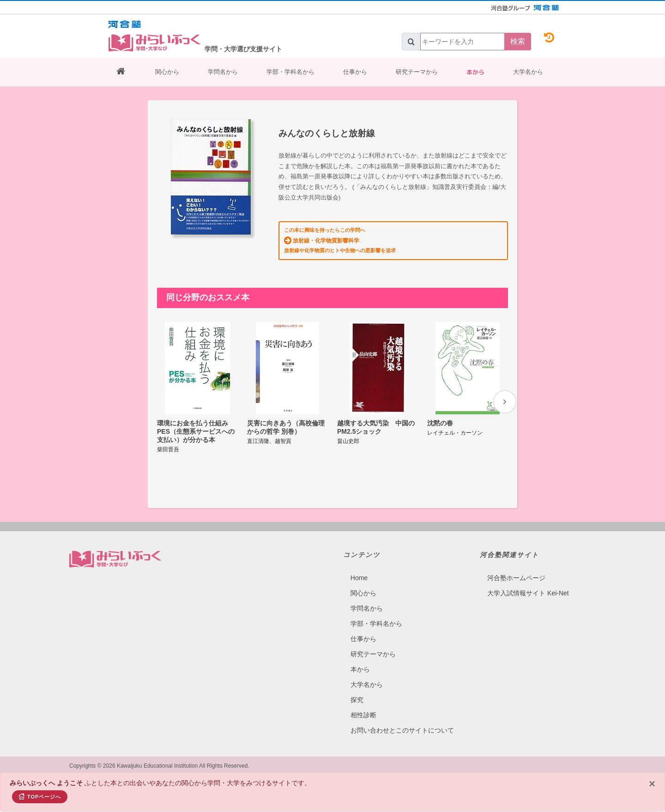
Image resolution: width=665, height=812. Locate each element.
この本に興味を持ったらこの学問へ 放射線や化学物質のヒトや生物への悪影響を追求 (340, 240)
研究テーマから (417, 72)
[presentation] (505, 402)
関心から (167, 72)
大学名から (528, 72)
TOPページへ (40, 796)
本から (475, 72)
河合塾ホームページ (516, 578)
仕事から (355, 72)
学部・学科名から (290, 72)
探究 (357, 700)
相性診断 (363, 715)
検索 (518, 41)
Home (359, 578)
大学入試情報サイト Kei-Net (528, 593)
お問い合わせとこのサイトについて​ (402, 730)
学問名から (223, 72)
